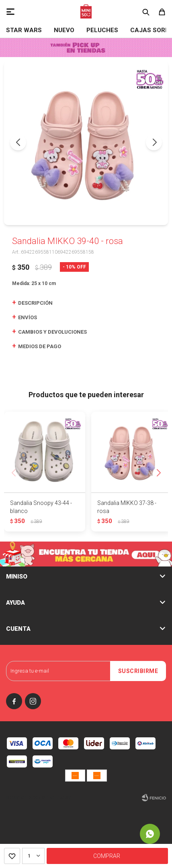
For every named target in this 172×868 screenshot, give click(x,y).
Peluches (102, 30)
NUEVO (64, 30)
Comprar (107, 856)
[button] (154, 142)
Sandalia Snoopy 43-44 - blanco (41, 507)
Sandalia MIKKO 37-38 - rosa (127, 507)
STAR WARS (24, 30)
